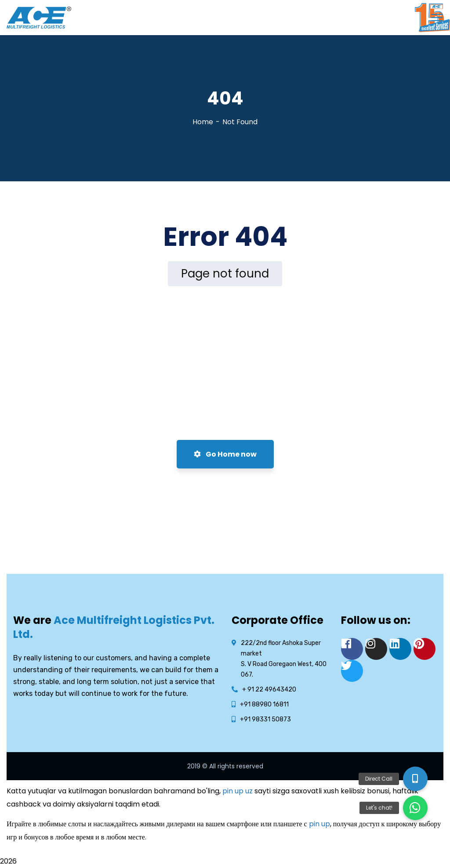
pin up (319, 824)
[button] (415, 808)
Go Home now (225, 454)
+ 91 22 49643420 (269, 690)
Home (203, 122)
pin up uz (238, 791)
